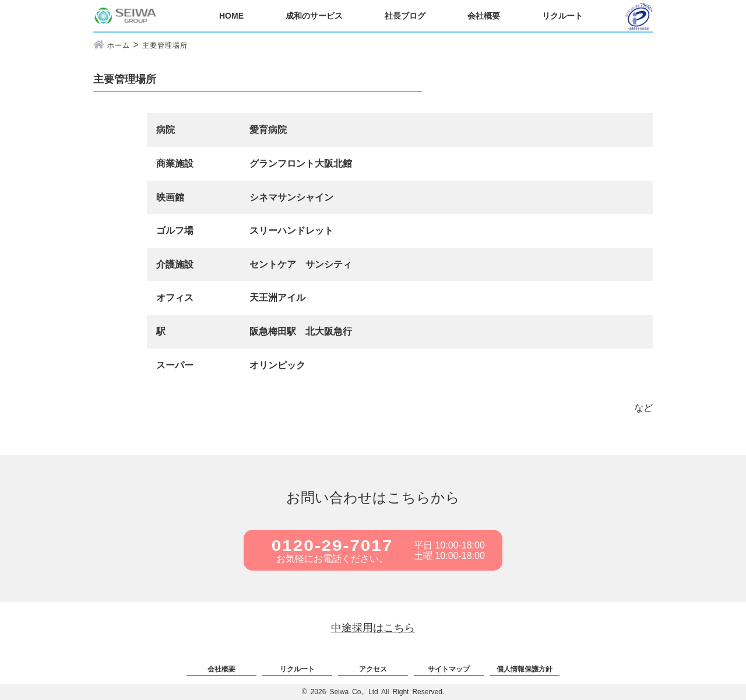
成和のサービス (314, 16)
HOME (231, 16)
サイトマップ (449, 669)
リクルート (562, 16)
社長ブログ (405, 16)
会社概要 (484, 16)
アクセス (373, 669)
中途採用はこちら (373, 628)
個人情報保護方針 (525, 669)
